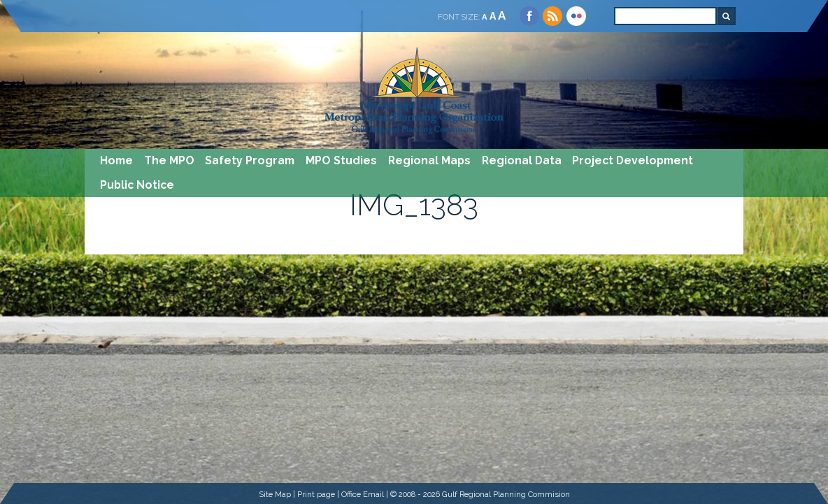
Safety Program (250, 160)
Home (116, 160)
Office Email (363, 494)
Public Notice (137, 185)
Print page (316, 494)
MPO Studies (341, 160)
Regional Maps (429, 160)
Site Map (275, 494)
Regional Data (522, 160)
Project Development (633, 160)
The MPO (169, 160)
